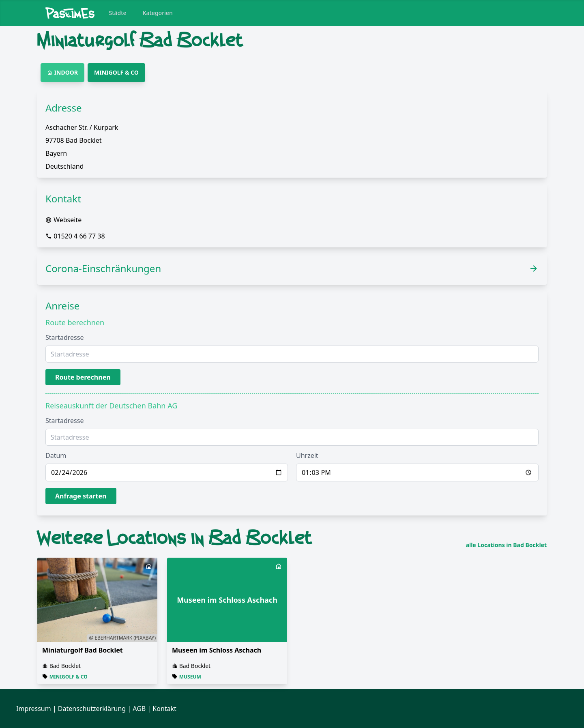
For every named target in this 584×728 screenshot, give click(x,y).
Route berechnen (83, 377)
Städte (118, 13)
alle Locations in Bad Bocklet (506, 545)
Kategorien (158, 13)
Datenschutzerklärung (92, 709)
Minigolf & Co (69, 677)
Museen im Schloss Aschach (217, 650)
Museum (190, 677)
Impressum (34, 709)
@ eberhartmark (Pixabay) (122, 638)
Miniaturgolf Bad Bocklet (83, 650)
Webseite (68, 220)
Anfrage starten (81, 496)
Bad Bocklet (65, 666)
